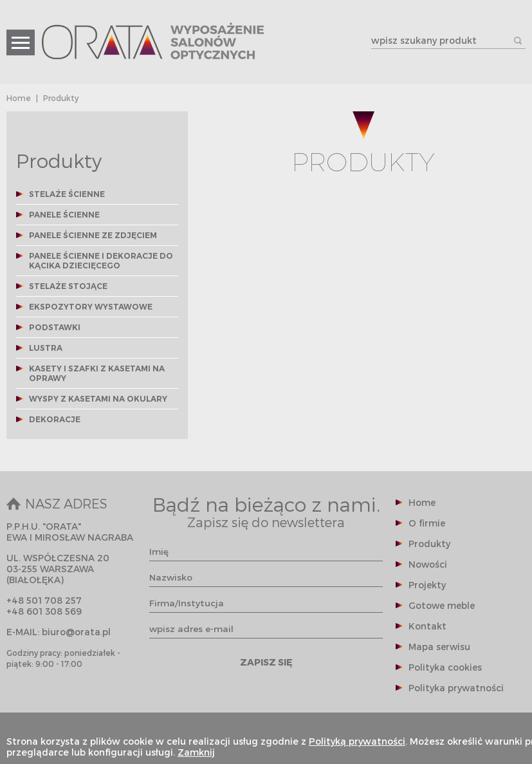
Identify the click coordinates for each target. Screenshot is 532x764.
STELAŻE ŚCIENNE (67, 194)
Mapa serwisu (439, 647)
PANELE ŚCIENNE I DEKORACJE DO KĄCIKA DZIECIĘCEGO (101, 261)
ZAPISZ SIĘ (266, 662)
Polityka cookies (445, 667)
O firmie (427, 523)
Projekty (427, 585)
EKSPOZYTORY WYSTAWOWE (91, 307)
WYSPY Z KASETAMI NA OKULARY (98, 399)
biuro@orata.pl (76, 632)
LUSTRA (46, 348)
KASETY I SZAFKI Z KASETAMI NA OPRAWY (97, 373)
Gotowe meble (442, 605)
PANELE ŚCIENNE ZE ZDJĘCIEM (93, 235)
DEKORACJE (55, 419)
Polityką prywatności (357, 741)
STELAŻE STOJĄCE (68, 286)
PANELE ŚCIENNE (64, 215)
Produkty (429, 544)
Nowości (428, 564)
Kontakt (427, 626)
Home (19, 98)
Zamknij (196, 752)
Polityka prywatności (456, 688)
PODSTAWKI (55, 327)
